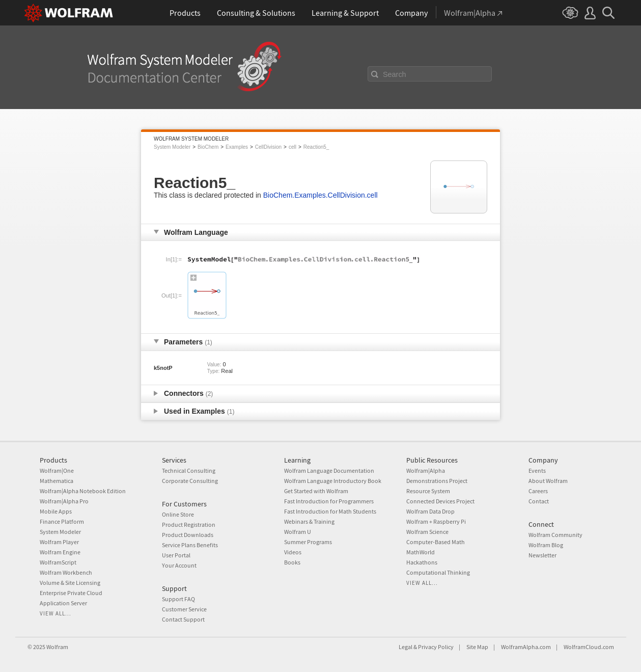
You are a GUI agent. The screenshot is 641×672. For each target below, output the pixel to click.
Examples (237, 147)
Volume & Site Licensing (70, 583)
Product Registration (189, 525)
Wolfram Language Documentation (329, 471)
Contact (539, 501)
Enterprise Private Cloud (71, 593)
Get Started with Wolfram (316, 491)
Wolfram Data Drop (430, 511)
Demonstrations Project (437, 481)
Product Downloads (188, 535)
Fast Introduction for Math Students (330, 511)
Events (537, 471)
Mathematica (57, 481)
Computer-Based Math (436, 542)
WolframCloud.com (589, 647)
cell (292, 147)
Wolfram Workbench (66, 572)
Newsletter (542, 555)
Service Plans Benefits (190, 545)
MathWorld (421, 552)
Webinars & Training (309, 521)
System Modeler (172, 147)
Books (292, 562)
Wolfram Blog (546, 545)
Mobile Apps (56, 511)
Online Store (178, 514)
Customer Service (184, 609)
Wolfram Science (427, 532)
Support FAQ (178, 599)
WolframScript (58, 562)
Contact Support (183, 619)
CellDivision (268, 147)
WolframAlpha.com (526, 647)
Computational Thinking (438, 572)
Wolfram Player (59, 542)
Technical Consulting (189, 471)
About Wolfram (548, 481)
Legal (406, 647)
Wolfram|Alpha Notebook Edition (83, 491)
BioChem (208, 147)
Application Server (63, 603)
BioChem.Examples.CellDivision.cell (320, 195)
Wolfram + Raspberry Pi (436, 521)
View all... (55, 613)
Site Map (477, 647)
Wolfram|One (57, 471)
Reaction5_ (316, 147)
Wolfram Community (555, 535)
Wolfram (57, 647)
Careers (538, 491)
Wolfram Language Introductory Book (333, 481)
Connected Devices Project (440, 501)
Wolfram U (298, 532)
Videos (293, 552)
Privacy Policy (436, 647)
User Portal (176, 555)
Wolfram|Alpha (426, 471)
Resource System (428, 491)
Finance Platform (62, 521)
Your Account (179, 565)
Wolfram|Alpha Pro (64, 501)
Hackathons (422, 562)
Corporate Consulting (190, 481)
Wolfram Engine (60, 552)
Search (395, 74)
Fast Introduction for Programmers (329, 501)
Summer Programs (308, 542)
